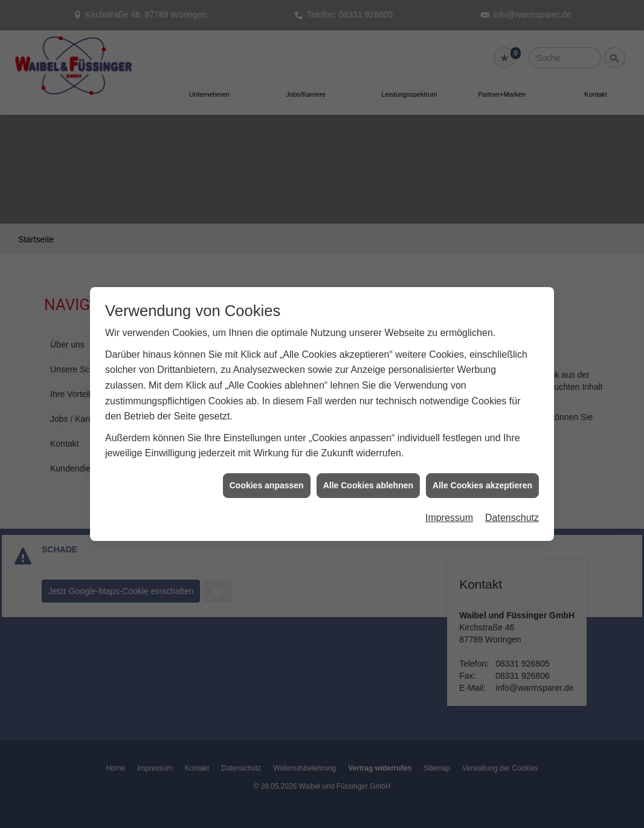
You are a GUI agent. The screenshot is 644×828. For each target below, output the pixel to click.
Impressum (449, 510)
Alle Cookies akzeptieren (482, 477)
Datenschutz (512, 510)
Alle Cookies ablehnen (368, 477)
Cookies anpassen (267, 477)
